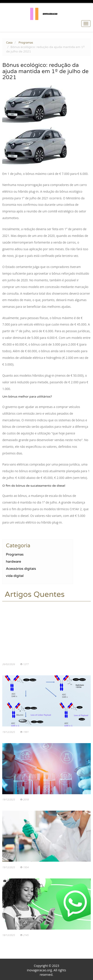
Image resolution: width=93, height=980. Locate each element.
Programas (26, 43)
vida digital (15, 576)
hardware (13, 562)
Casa (9, 43)
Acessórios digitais (21, 569)
